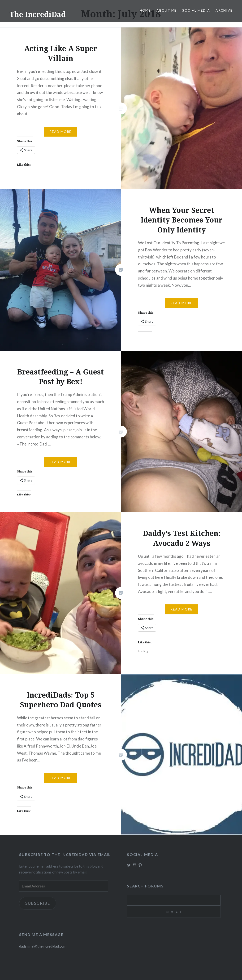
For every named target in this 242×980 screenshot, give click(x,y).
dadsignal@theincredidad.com (43, 946)
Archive (224, 10)
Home (145, 10)
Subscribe (38, 903)
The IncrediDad (38, 14)
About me (166, 10)
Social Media (196, 10)
